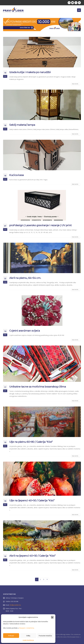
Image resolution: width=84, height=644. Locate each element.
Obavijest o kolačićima (26, 628)
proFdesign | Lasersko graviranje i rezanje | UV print (40, 225)
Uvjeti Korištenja (28, 640)
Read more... (76, 84)
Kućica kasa (17, 175)
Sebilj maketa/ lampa (22, 125)
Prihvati (11, 636)
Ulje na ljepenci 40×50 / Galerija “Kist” (32, 500)
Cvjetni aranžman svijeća (25, 331)
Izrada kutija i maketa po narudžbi (30, 72)
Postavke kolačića (45, 636)
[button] (52, 617)
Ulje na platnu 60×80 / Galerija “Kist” (31, 442)
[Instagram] (76, 3)
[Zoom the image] (42, 19)
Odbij (28, 636)
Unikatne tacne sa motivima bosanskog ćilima (38, 387)
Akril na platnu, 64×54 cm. (25, 278)
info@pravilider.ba (15, 605)
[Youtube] (73, 3)
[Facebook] (69, 3)
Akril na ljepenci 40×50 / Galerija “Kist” (32, 556)
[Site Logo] (13, 10)
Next (47, 579)
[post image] (42, 52)
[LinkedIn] (79, 3)
